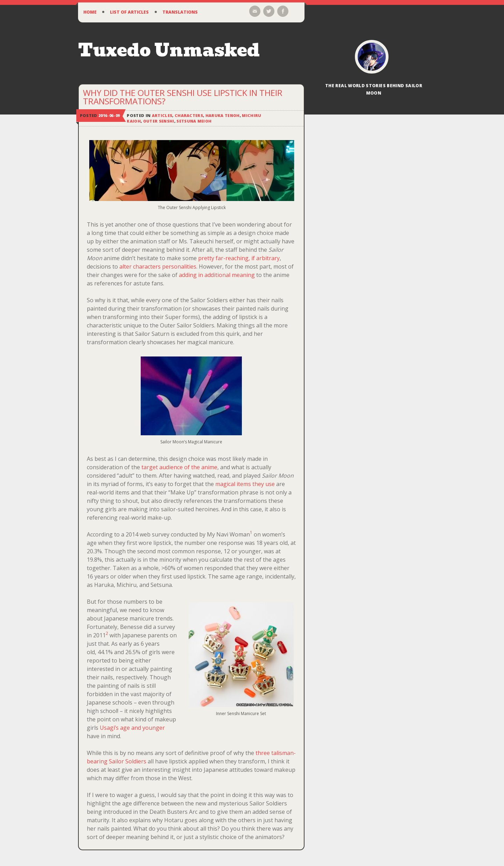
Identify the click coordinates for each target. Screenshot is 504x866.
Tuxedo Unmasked (169, 50)
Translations (180, 12)
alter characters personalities (158, 266)
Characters (189, 115)
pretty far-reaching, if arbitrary (239, 258)
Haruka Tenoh (223, 115)
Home (90, 12)
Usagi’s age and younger (132, 728)
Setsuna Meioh (195, 121)
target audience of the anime (179, 467)
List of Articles (129, 12)
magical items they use (245, 484)
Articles (162, 115)
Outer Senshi (159, 121)
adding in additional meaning (217, 275)
